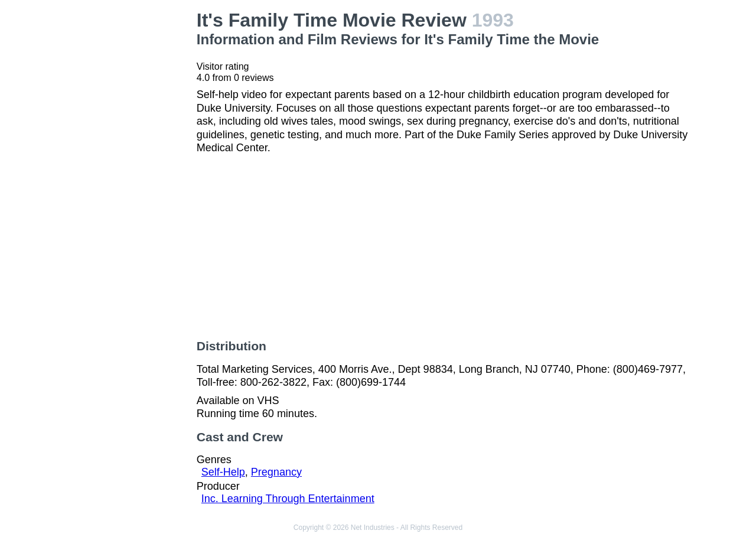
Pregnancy (276, 472)
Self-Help (223, 472)
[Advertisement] (132, 187)
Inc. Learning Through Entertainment (288, 499)
